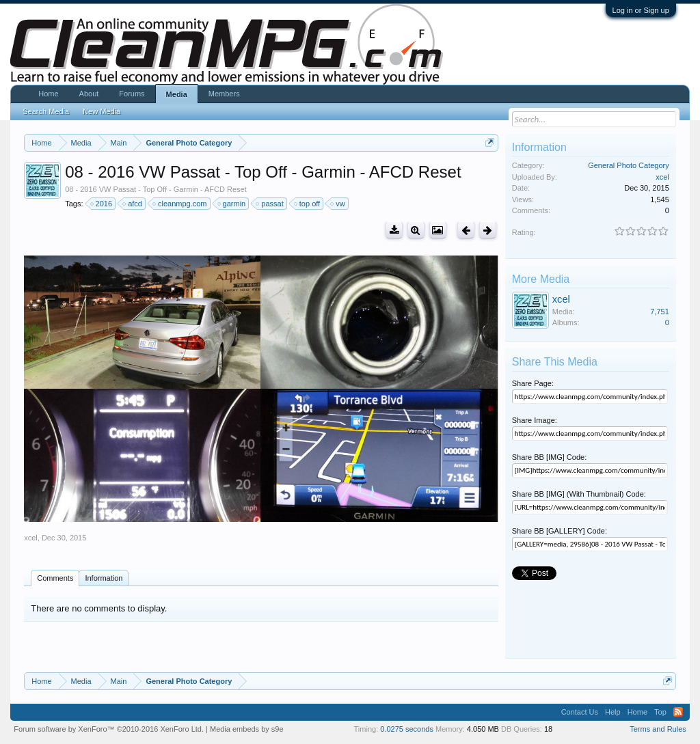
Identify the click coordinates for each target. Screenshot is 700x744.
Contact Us (580, 712)
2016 (102, 204)
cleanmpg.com (180, 204)
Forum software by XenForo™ (109, 729)
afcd (133, 204)
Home (48, 94)
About (89, 94)
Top (660, 712)
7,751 (660, 312)
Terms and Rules (658, 729)
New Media (102, 111)
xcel (31, 538)
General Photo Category (629, 165)
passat (270, 204)
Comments (55, 578)
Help (613, 712)
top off (308, 204)
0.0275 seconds (407, 729)
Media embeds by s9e (247, 729)
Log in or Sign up (641, 10)
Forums (132, 94)
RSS (678, 712)
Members (224, 94)
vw (338, 204)
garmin (232, 204)
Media (177, 94)
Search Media (46, 111)
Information (104, 578)
